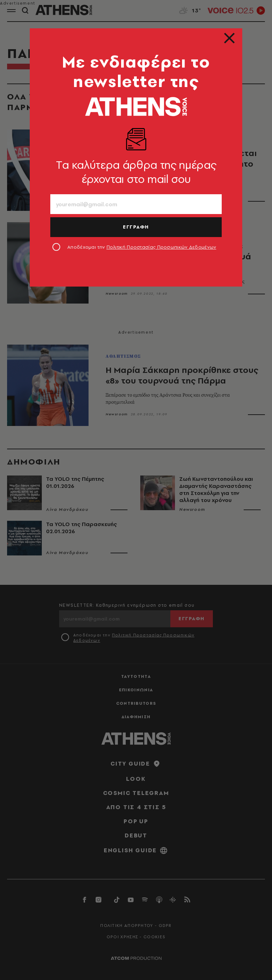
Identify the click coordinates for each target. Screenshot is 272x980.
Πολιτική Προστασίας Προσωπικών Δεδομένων (161, 247)
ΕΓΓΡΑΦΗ (136, 227)
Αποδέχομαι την (142, 247)
